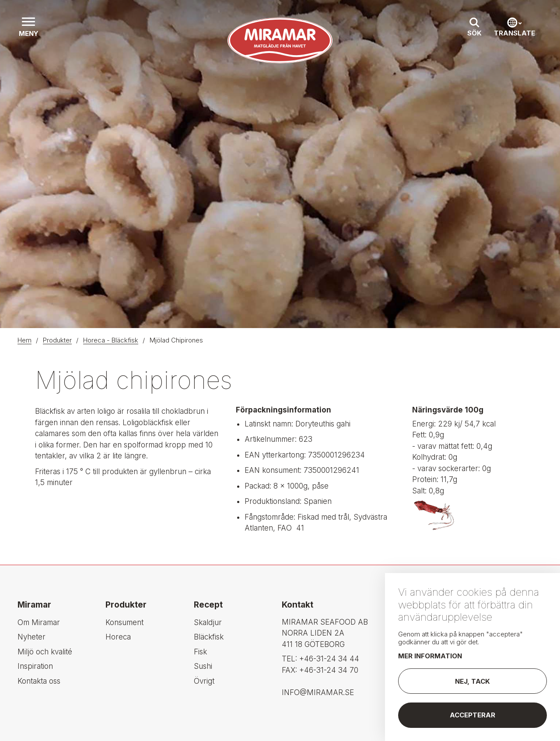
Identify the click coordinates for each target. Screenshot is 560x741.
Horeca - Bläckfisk (111, 340)
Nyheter (31, 637)
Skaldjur (208, 622)
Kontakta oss (39, 681)
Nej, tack (472, 684)
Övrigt (204, 681)
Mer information (430, 659)
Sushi (203, 666)
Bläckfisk (209, 637)
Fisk (200, 652)
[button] (28, 28)
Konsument (124, 622)
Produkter (57, 340)
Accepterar (472, 718)
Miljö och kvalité (45, 652)
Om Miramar (39, 622)
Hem (24, 340)
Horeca (118, 637)
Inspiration (35, 666)
